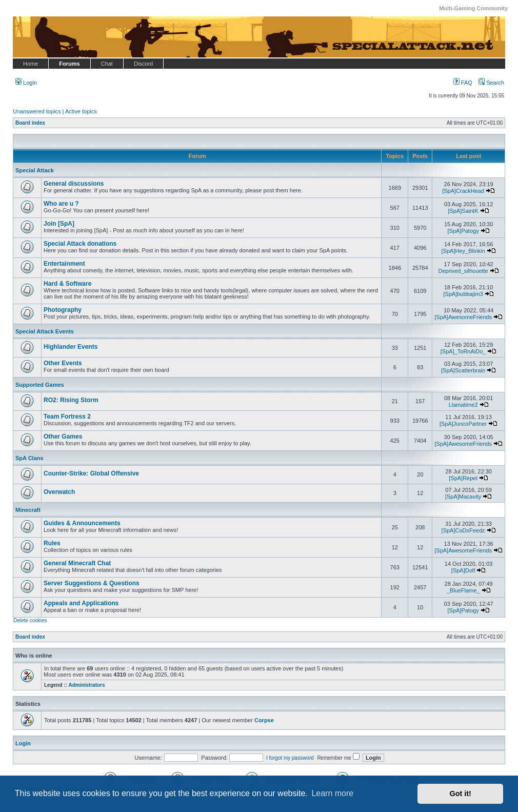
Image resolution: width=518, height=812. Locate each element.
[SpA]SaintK (463, 211)
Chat (107, 64)
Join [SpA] (59, 224)
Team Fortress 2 (67, 417)
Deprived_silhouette (463, 271)
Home (31, 64)
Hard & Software (67, 284)
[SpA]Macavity (463, 497)
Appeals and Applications (81, 603)
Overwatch (59, 492)
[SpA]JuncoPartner (463, 424)
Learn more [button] (332, 793)
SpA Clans (29, 458)
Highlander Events (71, 347)
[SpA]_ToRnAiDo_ (463, 351)
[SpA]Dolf (463, 570)
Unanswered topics (37, 111)
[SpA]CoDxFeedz (463, 530)
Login (26, 83)
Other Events (63, 363)
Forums (69, 64)
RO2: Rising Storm (71, 400)
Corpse (264, 720)
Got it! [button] (461, 794)
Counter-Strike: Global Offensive (91, 473)
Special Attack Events (45, 331)
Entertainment (64, 264)
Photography (63, 310)
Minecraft (28, 510)
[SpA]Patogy (463, 231)
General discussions (74, 184)
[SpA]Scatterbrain (463, 370)
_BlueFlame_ (463, 590)
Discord (143, 64)
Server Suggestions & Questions (92, 583)
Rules (52, 543)
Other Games (63, 437)
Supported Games (40, 385)
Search (491, 83)
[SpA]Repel (463, 478)
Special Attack (35, 170)
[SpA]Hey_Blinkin (463, 251)
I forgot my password (290, 758)
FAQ (463, 83)
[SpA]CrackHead (463, 191)
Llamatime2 (463, 405)
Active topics (81, 111)
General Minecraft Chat (77, 563)
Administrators (86, 685)
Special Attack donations (80, 244)
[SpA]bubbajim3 (463, 294)
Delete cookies (30, 620)
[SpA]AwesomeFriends (463, 317)
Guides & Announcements (82, 523)
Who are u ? (61, 204)
